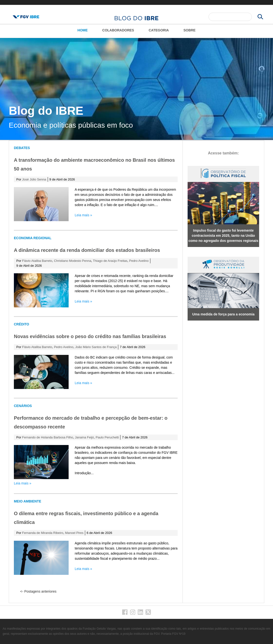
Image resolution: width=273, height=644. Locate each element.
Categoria (159, 30)
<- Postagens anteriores (38, 591)
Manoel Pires (74, 533)
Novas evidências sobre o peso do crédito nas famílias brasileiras (90, 336)
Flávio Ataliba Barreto (37, 261)
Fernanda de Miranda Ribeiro (43, 533)
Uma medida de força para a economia (223, 314)
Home (82, 30)
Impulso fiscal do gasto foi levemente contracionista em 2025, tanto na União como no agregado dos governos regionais (223, 236)
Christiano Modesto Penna (73, 261)
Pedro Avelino (139, 261)
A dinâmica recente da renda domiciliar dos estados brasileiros (87, 250)
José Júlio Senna (34, 179)
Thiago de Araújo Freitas (110, 261)
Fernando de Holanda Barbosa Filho (48, 437)
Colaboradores (118, 30)
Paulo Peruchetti (107, 437)
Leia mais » (83, 215)
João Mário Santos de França (96, 347)
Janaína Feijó (84, 437)
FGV (136, 2)
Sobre (190, 30)
